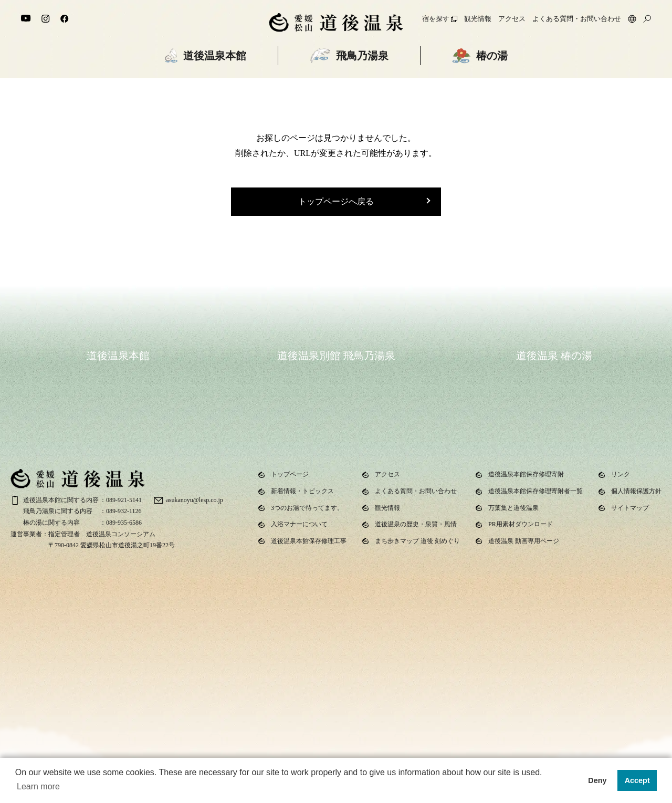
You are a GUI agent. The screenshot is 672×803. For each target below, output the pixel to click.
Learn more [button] (38, 786)
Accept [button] (637, 780)
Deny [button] (597, 780)
